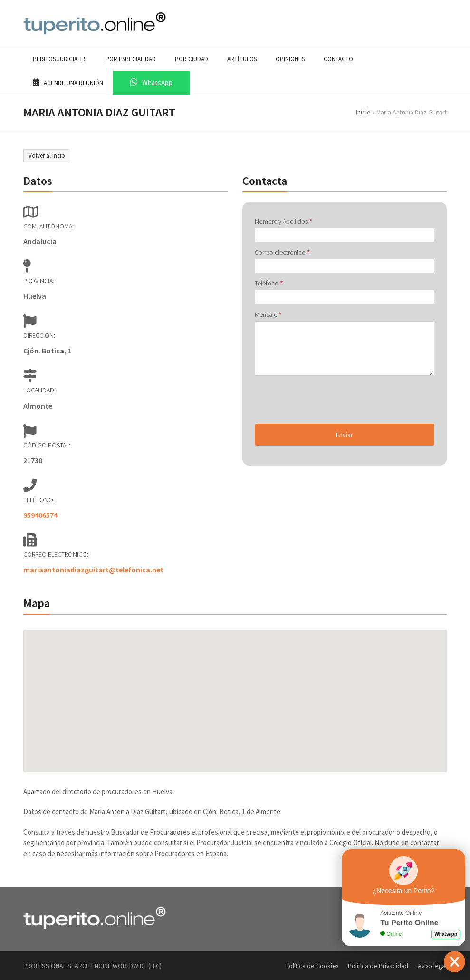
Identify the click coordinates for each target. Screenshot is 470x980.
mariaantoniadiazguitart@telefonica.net (93, 570)
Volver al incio (47, 156)
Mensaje (268, 314)
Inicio (363, 112)
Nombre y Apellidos (283, 221)
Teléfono (269, 283)
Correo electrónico (282, 252)
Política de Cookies (312, 966)
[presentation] (327, 400)
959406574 (40, 515)
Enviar (345, 435)
